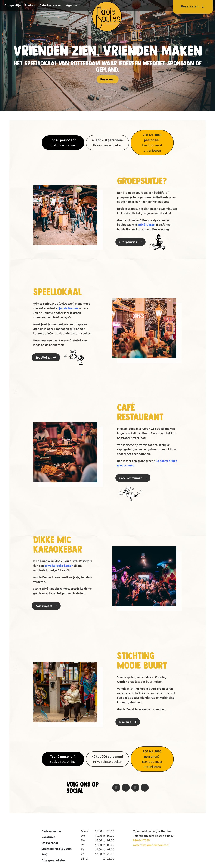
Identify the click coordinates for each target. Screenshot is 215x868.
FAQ (44, 854)
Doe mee (125, 722)
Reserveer (108, 79)
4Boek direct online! (63, 143)
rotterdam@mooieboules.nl (151, 845)
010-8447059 (141, 840)
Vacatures (48, 837)
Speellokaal (44, 357)
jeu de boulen (68, 308)
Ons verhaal (50, 843)
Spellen (30, 5)
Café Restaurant (51, 5)
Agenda (71, 5)
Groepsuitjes (128, 242)
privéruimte (146, 225)
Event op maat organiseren (152, 143)
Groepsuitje (13, 5)
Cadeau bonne (51, 831)
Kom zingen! (44, 606)
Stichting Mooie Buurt (56, 849)
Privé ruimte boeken (108, 143)
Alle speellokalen (54, 860)
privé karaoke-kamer (59, 566)
